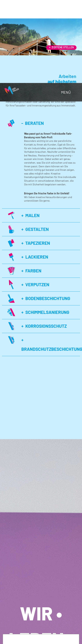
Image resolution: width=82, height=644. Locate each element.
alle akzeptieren (24, 633)
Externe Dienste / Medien (35, 614)
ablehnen (19, 627)
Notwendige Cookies (33, 586)
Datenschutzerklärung (43, 579)
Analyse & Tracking (32, 602)
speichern (40, 627)
